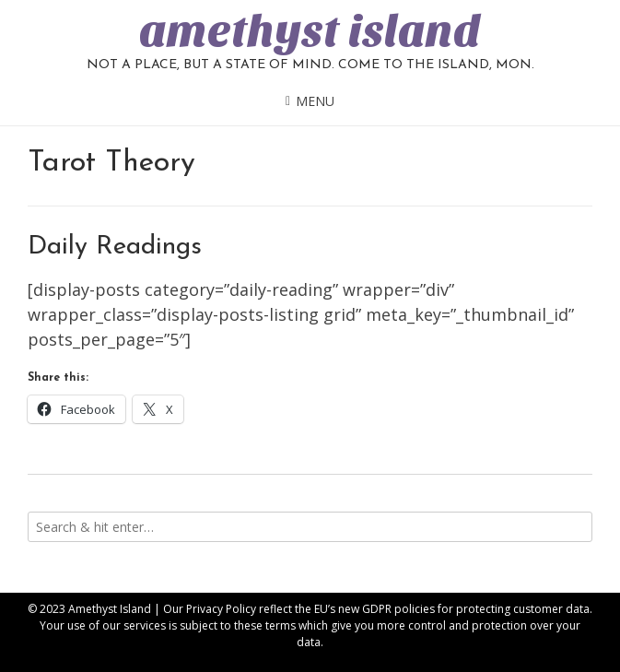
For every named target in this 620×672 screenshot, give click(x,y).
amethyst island (310, 31)
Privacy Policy (221, 609)
